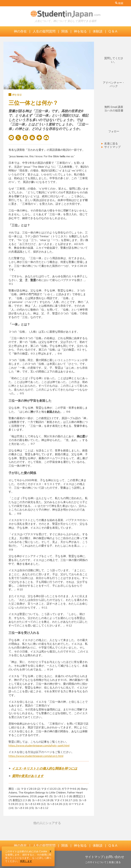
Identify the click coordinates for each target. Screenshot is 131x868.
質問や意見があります (28, 776)
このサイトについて (96, 862)
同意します (26, 861)
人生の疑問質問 (44, 31)
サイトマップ (111, 147)
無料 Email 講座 (114, 109)
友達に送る (109, 143)
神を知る (80, 31)
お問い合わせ (115, 857)
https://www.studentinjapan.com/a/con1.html (36, 756)
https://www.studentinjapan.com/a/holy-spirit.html (39, 745)
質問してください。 (114, 60)
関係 (65, 31)
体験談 (98, 31)
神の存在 (20, 31)
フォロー (114, 131)
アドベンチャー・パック (114, 84)
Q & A (113, 31)
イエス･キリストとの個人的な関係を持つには (45, 768)
